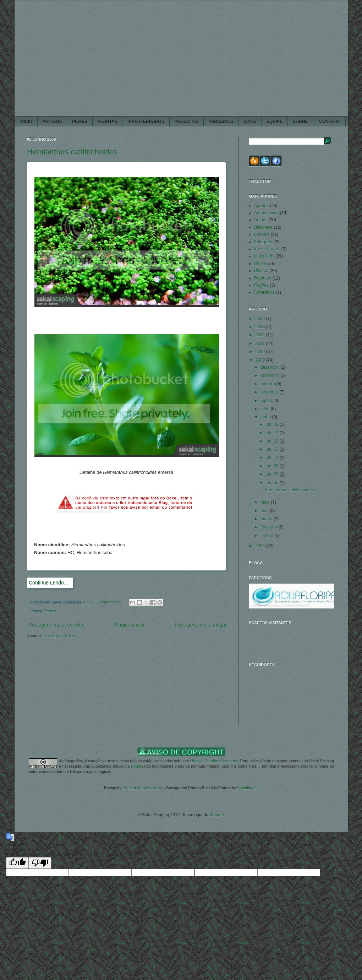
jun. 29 (272, 424)
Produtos (263, 278)
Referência (264, 292)
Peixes (260, 264)
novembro (271, 375)
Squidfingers (248, 788)
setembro (270, 392)
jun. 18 (272, 441)
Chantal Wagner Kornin (143, 788)
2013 (261, 327)
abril (265, 511)
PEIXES (80, 121)
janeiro (267, 536)
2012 (261, 335)
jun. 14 (272, 457)
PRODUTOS (186, 121)
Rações (261, 285)
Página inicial (130, 625)
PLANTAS (107, 121)
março (267, 519)
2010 (261, 352)
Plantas (50, 611)
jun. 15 (272, 449)
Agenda (261, 206)
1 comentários (109, 602)
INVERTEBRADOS (146, 121)
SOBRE (300, 121)
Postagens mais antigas (201, 625)
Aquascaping (266, 213)
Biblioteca (263, 227)
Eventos (262, 234)
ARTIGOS (52, 121)
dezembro (271, 367)
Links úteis (264, 256)
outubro (268, 384)
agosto (267, 401)
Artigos (261, 220)
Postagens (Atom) (61, 636)
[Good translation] (17, 863)
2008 (261, 546)
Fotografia (264, 242)
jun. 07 (272, 474)
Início (26, 121)
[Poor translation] (40, 863)
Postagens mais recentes (57, 625)
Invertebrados (267, 249)
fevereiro (269, 527)
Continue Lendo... (48, 583)
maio (266, 502)
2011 (261, 343)
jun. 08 (272, 466)
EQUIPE (275, 121)
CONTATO (329, 121)
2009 (261, 360)
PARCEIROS (221, 121)
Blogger (217, 815)
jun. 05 (272, 483)
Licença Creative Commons (214, 761)
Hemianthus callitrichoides (72, 152)
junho (266, 417)
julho (266, 409)
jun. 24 (272, 433)
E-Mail (136, 766)
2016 (261, 319)
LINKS (250, 121)
